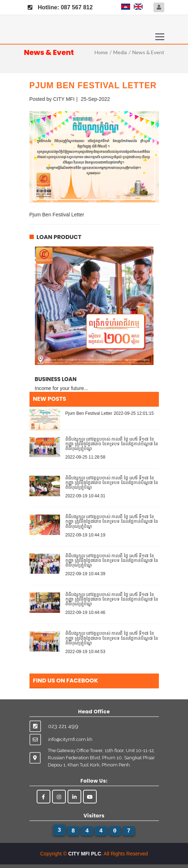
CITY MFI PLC (85, 854)
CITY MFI (64, 99)
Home (101, 52)
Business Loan (56, 379)
